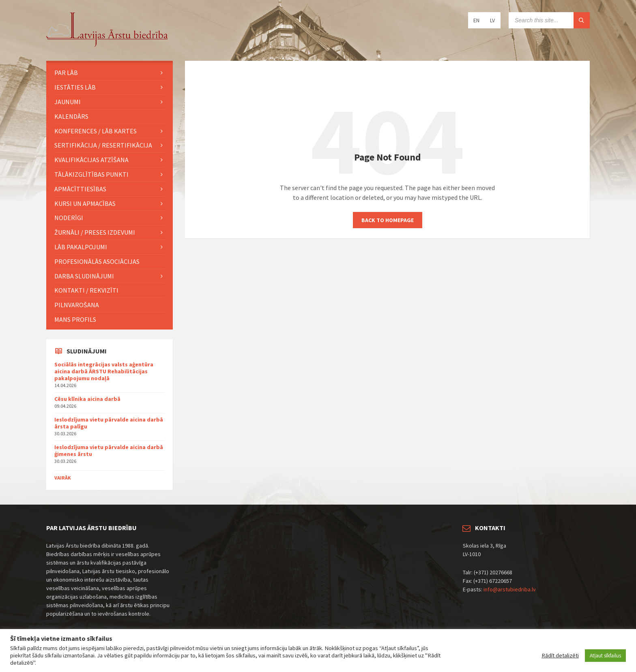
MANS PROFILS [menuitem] (75, 319)
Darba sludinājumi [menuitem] (84, 276)
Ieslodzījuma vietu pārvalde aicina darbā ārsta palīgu (109, 423)
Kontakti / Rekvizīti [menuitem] (86, 290)
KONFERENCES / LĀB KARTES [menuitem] (96, 131)
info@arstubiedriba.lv (510, 589)
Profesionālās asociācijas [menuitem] (97, 261)
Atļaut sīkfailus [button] (605, 656)
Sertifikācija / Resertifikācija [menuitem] (103, 145)
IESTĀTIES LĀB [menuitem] (75, 87)
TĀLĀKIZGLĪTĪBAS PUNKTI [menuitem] (91, 174)
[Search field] (549, 20)
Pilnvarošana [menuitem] (77, 305)
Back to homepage (388, 220)
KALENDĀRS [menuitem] (71, 116)
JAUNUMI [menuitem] (68, 102)
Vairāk (63, 478)
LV (492, 20)
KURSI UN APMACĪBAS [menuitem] (85, 203)
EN (476, 20)
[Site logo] (107, 45)
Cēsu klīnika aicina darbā (87, 399)
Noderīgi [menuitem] (69, 218)
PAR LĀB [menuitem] (66, 73)
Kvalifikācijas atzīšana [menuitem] (91, 160)
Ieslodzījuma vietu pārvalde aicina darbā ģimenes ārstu (109, 450)
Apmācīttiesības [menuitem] (80, 189)
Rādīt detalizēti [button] (560, 655)
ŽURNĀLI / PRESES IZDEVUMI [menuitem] (95, 232)
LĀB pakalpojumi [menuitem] (81, 247)
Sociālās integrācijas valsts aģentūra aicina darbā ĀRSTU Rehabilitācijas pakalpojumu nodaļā (104, 371)
